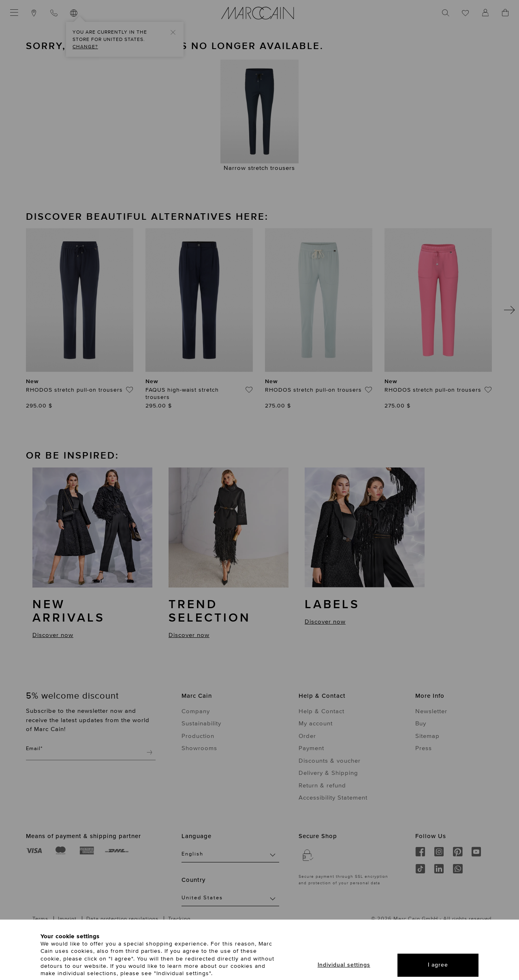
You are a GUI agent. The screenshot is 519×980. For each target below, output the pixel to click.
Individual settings (344, 965)
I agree (438, 965)
